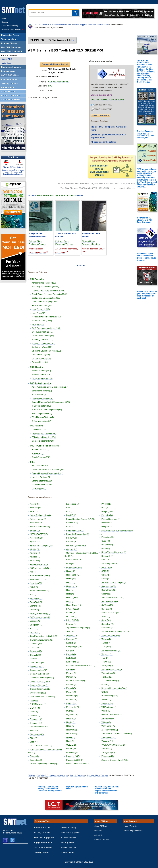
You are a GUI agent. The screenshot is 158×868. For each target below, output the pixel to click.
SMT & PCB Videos (43, 847)
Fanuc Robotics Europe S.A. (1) (80, 519)
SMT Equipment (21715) (43, 332)
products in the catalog (104, 142)
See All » (81, 266)
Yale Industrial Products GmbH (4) (117, 733)
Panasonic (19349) (75, 760)
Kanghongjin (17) (74, 647)
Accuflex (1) (35, 508)
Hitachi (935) (72, 598)
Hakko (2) (71, 571)
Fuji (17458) (72, 538)
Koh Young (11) (73, 662)
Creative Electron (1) (39, 685)
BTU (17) (34, 628)
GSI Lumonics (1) (74, 567)
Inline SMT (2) (72, 620)
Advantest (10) (37, 523)
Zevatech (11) (108, 756)
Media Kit (98, 831)
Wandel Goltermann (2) (112, 715)
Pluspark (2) (107, 527)
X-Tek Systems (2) (110, 730)
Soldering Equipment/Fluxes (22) (46, 351)
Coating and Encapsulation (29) (46, 298)
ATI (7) (33, 595)
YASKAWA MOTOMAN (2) (113, 745)
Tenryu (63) (106, 662)
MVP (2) (70, 711)
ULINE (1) (106, 684)
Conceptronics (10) (39, 670)
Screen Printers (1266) (42, 321)
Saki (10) (105, 560)
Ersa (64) (34, 742)
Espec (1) (34, 756)
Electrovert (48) (37, 734)
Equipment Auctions (43, 842)
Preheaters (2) (38, 453)
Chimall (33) (35, 655)
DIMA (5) (34, 712)
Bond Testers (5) (39, 394)
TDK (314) (106, 647)
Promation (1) (107, 537)
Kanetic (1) (71, 643)
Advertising (99, 835)
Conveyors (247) (39, 430)
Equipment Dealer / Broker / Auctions (107, 99)
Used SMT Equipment (44, 837)
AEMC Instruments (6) (40, 527)
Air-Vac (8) (35, 549)
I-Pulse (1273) (73, 609)
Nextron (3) (71, 718)
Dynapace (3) (36, 719)
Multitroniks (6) (73, 707)
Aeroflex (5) (35, 530)
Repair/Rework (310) (41, 457)
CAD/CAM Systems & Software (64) (48, 470)
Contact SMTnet (101, 840)
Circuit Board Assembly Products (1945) (49, 294)
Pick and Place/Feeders (99, 25)
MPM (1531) (72, 703)
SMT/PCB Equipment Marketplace (57, 25)
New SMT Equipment (71, 832)
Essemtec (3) (36, 760)
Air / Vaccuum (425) (40, 466)
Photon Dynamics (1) (111, 519)
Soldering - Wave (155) (42, 347)
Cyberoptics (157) (38, 693)
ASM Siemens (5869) (40, 576)
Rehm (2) (106, 548)
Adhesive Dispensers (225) (44, 283)
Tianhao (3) (106, 677)
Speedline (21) (108, 624)
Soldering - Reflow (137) (42, 339)
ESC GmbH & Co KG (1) (41, 746)
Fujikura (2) (71, 542)
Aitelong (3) (35, 553)
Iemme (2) (71, 613)
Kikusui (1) (71, 654)
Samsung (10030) (109, 564)
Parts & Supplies (80, 25)
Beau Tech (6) (36, 602)
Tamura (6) (106, 643)
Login (4, 18)
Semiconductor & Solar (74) (44, 485)
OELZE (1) (71, 745)
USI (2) (105, 692)
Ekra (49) (34, 731)
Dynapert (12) (36, 723)
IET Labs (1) (72, 616)
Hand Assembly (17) (41, 309)
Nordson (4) (72, 733)
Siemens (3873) (108, 586)
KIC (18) (70, 650)
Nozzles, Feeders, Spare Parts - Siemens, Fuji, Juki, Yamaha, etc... (146, 134)
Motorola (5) (72, 700)
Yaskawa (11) (107, 741)
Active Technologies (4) (40, 515)
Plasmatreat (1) (108, 523)
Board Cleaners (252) (41, 371)
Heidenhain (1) (73, 575)
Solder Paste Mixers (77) (43, 336)
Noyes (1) (71, 737)
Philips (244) (107, 511)
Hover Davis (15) (74, 605)
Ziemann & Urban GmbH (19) (114, 760)
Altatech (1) (35, 557)
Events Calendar (69, 847)
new (50, 86)
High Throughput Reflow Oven (77, 788)
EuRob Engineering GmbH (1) (43, 764)
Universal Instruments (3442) (114, 688)
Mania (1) (70, 669)
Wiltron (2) (106, 722)
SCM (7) (105, 571)
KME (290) (71, 658)
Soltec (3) (106, 616)
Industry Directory (42, 832)
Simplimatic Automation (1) (113, 598)
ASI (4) (33, 572)
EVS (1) (70, 508)
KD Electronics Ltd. (60, 40)
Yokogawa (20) (108, 752)
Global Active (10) (74, 560)
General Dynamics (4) (76, 545)
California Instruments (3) (41, 640)
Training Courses (42, 852)
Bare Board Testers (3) (42, 391)
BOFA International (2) (40, 617)
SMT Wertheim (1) (110, 601)
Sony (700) (106, 620)
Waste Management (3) (42, 378)
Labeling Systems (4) (41, 477)
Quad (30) (106, 541)
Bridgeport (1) (36, 625)
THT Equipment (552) (41, 358)
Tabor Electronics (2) (111, 635)
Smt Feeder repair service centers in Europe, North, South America (147, 257)
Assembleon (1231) (39, 579)
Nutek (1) (70, 741)
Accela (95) (35, 504)
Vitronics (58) (107, 703)
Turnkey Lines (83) (40, 362)
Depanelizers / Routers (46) (44, 433)
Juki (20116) (72, 635)
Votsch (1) (106, 711)
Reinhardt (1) (107, 556)
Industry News (67, 842)
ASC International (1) (39, 568)
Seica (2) (105, 575)
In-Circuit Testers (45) (41, 406)
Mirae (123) (71, 692)
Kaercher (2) (72, 639)
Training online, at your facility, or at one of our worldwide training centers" (50, 789)
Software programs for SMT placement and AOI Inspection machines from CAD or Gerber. (107, 790)
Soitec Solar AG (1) (110, 613)
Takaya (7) (106, 639)
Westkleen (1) (108, 718)
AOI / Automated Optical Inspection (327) (50, 387)
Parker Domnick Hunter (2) (78, 764)
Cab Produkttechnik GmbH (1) (44, 636)
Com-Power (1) (37, 663)
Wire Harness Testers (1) (43, 417)
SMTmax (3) (107, 609)
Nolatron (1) (72, 730)
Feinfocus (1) (72, 523)
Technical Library (69, 827)
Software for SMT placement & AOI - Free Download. (145, 220)
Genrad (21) (72, 549)
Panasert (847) (73, 756)
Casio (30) (35, 647)
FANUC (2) (71, 515)
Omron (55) (71, 749)
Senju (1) (105, 579)
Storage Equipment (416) (43, 441)
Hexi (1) (70, 590)
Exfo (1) (70, 511)
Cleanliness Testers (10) (42, 398)
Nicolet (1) (71, 722)
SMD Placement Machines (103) (46, 328)
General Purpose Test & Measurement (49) (51, 402)
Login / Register (130, 826)
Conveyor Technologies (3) (42, 678)
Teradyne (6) (107, 665)
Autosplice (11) (37, 598)
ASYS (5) (34, 587)
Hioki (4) (70, 594)
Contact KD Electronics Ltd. (55, 64)
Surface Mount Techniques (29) (115, 632)
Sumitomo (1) (107, 628)
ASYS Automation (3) (40, 591)
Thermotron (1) (108, 673)
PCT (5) (105, 508)
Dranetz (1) (35, 715)
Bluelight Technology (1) (41, 613)
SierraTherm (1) (108, 590)
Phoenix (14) (107, 515)
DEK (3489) (35, 708)
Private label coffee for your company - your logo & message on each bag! (147, 295)
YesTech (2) (107, 749)
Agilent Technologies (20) (41, 545)
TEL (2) (105, 658)
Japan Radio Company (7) (78, 628)
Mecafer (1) (71, 684)
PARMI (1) (106, 504)
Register (5, 22)
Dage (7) (34, 700)
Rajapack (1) (107, 545)
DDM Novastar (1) (38, 704)
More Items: (56, 196)
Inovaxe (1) (71, 624)
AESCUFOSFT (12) (39, 534)
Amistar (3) (35, 560)
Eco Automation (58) (39, 727)
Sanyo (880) (107, 567)
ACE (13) (34, 511)
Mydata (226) (72, 715)
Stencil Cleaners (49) (41, 375)
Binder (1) (34, 610)
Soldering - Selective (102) (43, 343)
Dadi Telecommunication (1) (43, 696)
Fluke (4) (70, 527)
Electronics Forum (42, 827)
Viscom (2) (106, 700)
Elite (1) (34, 738)
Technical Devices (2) (111, 650)
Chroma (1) (35, 659)
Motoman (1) (72, 696)
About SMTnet (101, 826)
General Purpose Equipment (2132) (47, 473)
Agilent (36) (35, 542)
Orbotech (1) (72, 752)
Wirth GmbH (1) (108, 726)
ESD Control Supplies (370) (44, 437)
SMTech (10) (107, 605)
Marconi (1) (71, 677)
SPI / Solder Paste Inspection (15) (47, 410)
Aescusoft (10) (37, 538)
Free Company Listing (10, 26)
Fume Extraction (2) (40, 449)
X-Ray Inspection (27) (41, 421)
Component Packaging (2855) (45, 302)
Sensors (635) (38, 324)
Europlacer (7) (73, 504)
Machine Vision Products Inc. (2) (81, 665)
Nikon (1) (70, 726)
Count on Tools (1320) (40, 681)
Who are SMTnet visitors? (13, 167)
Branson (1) (35, 621)
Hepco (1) (71, 582)
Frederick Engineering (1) (78, 534)
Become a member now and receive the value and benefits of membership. (13, 172)
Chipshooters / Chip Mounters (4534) (48, 290)
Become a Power (12, 29)
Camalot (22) (36, 644)
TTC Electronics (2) (110, 681)
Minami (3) (71, 688)
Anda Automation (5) (39, 564)
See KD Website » (101, 115)
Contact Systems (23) (40, 674)
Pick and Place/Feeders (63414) (47, 317)
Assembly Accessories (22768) (45, 287)
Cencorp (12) (36, 651)
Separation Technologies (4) (114, 582)
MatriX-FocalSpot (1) (75, 681)
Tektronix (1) (107, 654)
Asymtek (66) (36, 583)
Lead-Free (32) (38, 313)
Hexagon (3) (72, 586)
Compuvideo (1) (37, 666)
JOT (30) (70, 632)
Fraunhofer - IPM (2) (75, 530)
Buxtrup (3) (35, 632)
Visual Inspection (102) (42, 413)
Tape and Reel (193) (41, 355)
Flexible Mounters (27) (42, 305)
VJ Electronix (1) (109, 707)
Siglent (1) (106, 594)
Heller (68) (71, 579)
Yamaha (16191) (109, 737)
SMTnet (38, 25)
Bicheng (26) (36, 606)
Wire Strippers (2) (39, 488)
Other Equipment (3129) (42, 481)
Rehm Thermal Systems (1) (114, 552)
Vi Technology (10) (110, 696)
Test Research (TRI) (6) (112, 669)
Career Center (67, 852)
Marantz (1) (71, 673)
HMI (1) (70, 601)
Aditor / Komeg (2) (38, 519)
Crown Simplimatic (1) (40, 689)
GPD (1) (70, 564)
